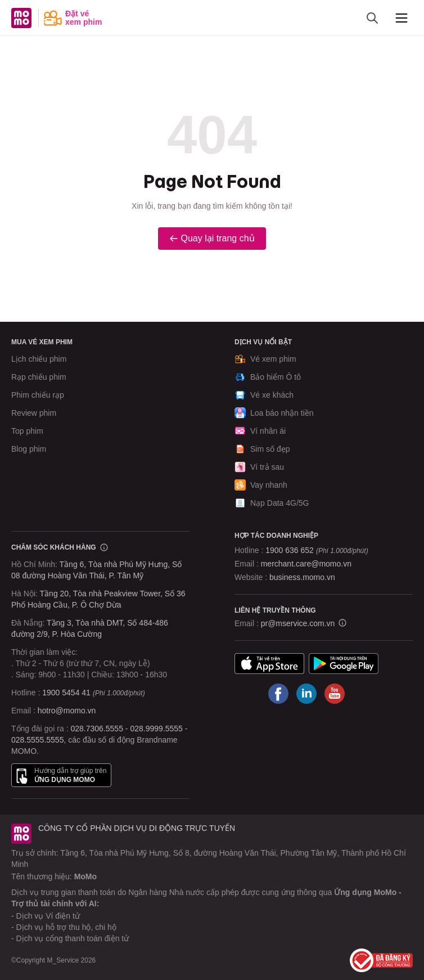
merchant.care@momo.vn (306, 564)
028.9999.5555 (156, 729)
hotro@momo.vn (67, 711)
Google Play (344, 663)
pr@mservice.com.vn (298, 623)
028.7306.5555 (97, 729)
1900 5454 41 (66, 693)
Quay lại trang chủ (212, 238)
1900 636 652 (317, 550)
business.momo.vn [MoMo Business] (302, 577)
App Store (269, 663)
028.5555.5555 (37, 740)
